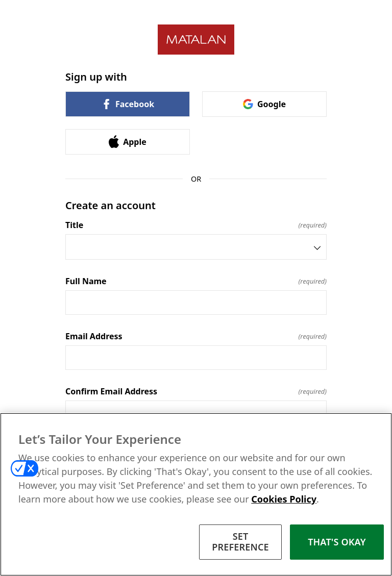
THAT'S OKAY (337, 542)
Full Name (196, 281)
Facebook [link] (128, 104)
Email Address (196, 336)
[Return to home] (196, 40)
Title (196, 225)
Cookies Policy (284, 499)
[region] (196, 494)
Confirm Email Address (196, 391)
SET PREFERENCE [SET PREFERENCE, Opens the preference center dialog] (240, 542)
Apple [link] (128, 142)
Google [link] (264, 104)
